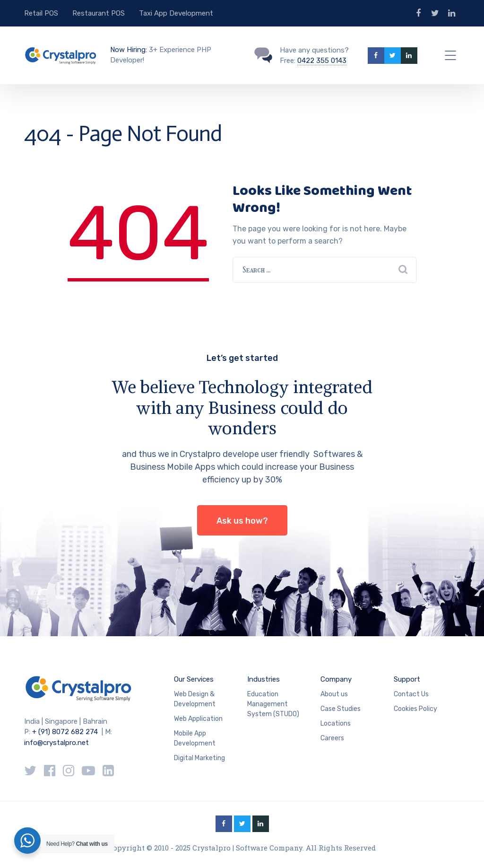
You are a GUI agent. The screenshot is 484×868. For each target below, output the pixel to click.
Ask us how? (242, 521)
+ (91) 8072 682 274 (65, 732)
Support (407, 679)
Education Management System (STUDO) (273, 704)
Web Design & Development (195, 699)
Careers (332, 738)
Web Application (198, 719)
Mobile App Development (195, 738)
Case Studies (341, 709)
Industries (264, 679)
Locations (336, 723)
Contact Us (411, 694)
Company (336, 679)
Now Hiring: (129, 50)
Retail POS (41, 13)
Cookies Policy (415, 709)
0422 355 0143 (322, 61)
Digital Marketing (199, 758)
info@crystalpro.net (56, 743)
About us (334, 694)
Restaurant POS (99, 13)
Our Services (194, 679)
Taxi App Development (176, 13)
